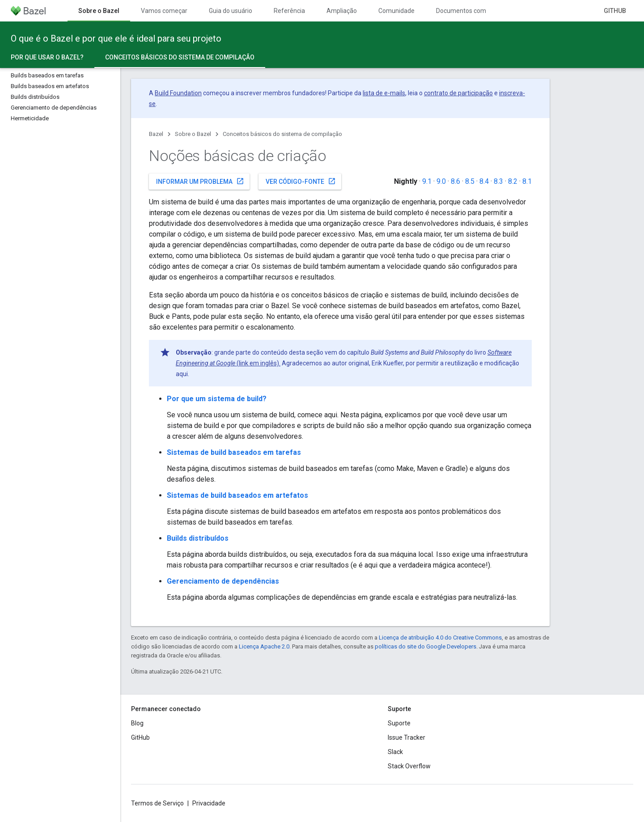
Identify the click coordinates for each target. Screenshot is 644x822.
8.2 (513, 181)
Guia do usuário (231, 11)
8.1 (527, 181)
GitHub (615, 11)
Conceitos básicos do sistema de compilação (282, 134)
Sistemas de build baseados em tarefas (234, 452)
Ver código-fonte (301, 181)
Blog (137, 723)
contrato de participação (458, 93)
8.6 (455, 181)
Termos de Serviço (157, 803)
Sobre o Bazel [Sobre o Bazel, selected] (99, 11)
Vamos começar (164, 11)
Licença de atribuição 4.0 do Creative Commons (440, 638)
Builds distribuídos (198, 538)
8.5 (470, 181)
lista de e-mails (384, 93)
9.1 (427, 181)
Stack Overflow (409, 766)
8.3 (498, 181)
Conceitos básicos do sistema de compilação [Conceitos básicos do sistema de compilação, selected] (180, 57)
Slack (395, 752)
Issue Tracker (407, 737)
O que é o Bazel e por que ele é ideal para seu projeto (116, 38)
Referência (289, 11)
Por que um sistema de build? (217, 399)
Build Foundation (178, 93)
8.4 (484, 181)
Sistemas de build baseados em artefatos (237, 495)
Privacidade (209, 803)
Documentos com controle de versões (489, 11)
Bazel (156, 134)
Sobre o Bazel (193, 134)
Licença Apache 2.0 (264, 646)
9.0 (441, 181)
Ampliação (342, 11)
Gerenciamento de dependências (223, 581)
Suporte (399, 723)
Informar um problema (200, 181)
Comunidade (396, 11)
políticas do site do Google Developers (426, 646)
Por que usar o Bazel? (47, 57)
